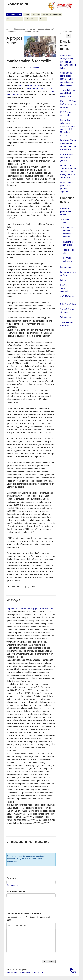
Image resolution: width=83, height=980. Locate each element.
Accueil (9, 29)
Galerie (34, 19)
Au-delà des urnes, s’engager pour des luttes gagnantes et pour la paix (68, 62)
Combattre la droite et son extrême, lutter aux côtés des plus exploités (67, 79)
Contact (36, 973)
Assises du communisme (52, 15)
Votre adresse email (16, 891)
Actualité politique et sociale (42, 29)
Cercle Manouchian (15, 19)
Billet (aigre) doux (68, 304)
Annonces (36, 15)
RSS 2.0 (45, 973)
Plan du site (12, 973)
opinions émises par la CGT (37, 88)
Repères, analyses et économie (65, 288)
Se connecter (12, 885)
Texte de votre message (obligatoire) (24, 913)
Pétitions (43, 19)
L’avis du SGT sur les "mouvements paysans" (68, 104)
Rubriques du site (14, 15)
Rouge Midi (17, 4)
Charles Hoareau (33, 67)
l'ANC (20, 85)
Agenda (26, 15)
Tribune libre (66, 317)
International (66, 267)
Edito (27, 19)
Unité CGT (32, 85)
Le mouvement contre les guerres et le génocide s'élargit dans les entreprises (68, 172)
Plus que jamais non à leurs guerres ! (67, 157)
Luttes (63, 280)
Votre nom (11, 878)
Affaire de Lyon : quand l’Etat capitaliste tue (68, 93)
